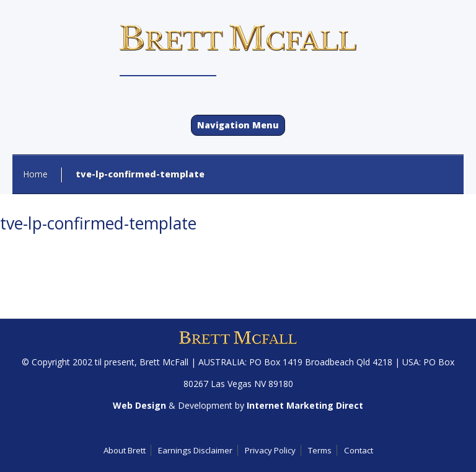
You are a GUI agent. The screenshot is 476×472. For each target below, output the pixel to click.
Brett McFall (164, 362)
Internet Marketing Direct (305, 405)
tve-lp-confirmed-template (98, 223)
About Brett (125, 450)
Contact (359, 450)
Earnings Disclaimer (195, 450)
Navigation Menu (238, 125)
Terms (320, 450)
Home (35, 174)
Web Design (139, 405)
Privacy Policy (270, 450)
